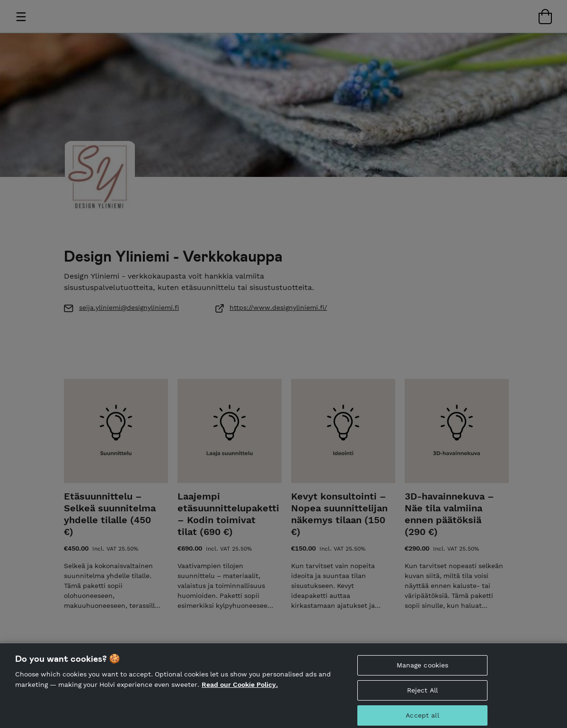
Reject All (422, 695)
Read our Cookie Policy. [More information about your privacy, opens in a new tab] (240, 690)
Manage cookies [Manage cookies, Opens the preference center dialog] (423, 671)
